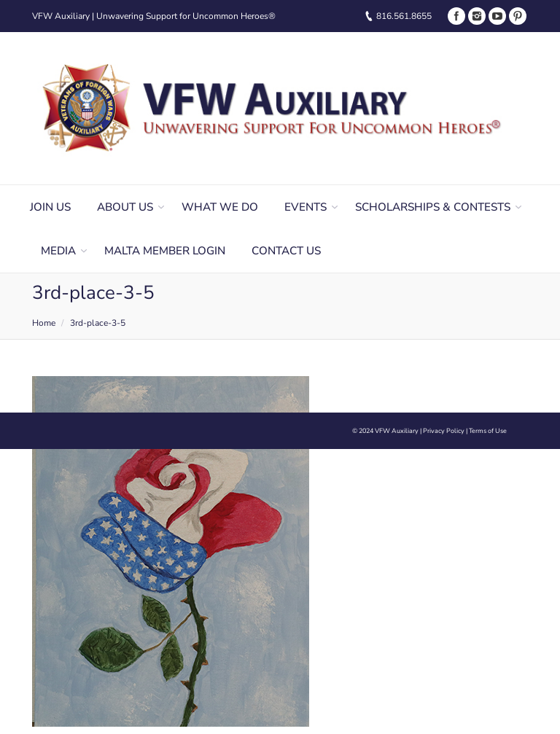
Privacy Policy (444, 431)
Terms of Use (488, 431)
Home (44, 323)
